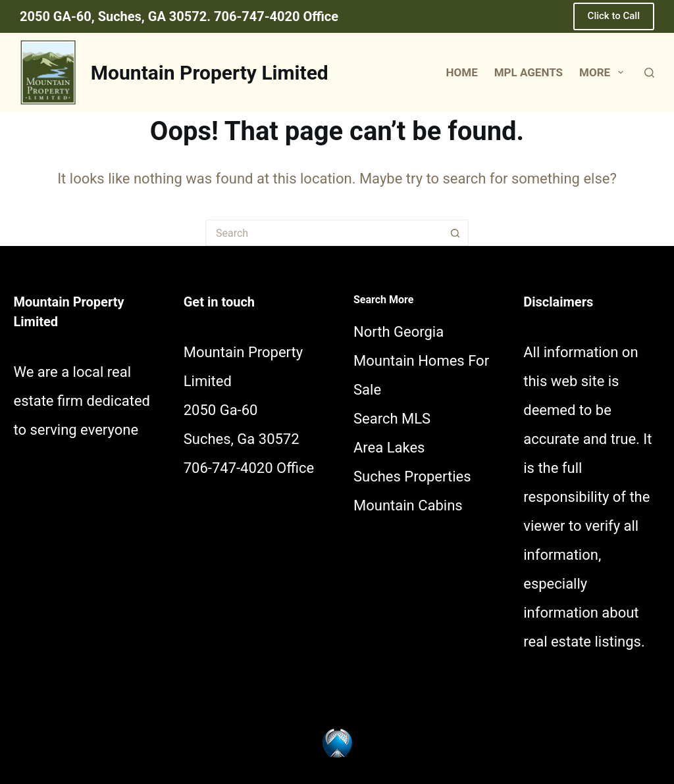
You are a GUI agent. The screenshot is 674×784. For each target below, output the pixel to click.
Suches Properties (412, 477)
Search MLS (392, 419)
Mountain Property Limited (210, 73)
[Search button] (455, 233)
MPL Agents (529, 72)
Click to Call (614, 16)
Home (462, 72)
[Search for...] (324, 233)
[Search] (649, 73)
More (604, 72)
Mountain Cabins (408, 505)
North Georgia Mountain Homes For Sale (421, 361)
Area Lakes (389, 448)
